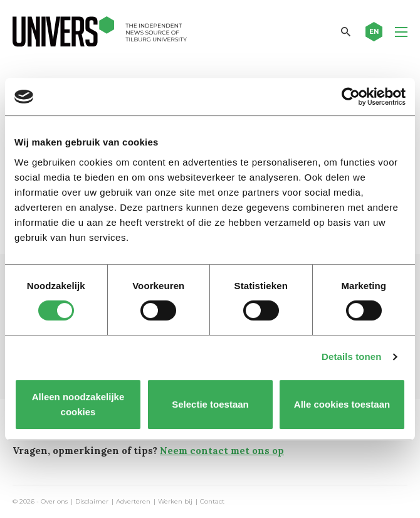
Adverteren (133, 502)
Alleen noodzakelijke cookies (78, 404)
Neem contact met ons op (222, 451)
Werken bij (175, 502)
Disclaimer (92, 502)
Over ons (54, 502)
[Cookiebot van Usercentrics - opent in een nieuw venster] (351, 97)
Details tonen (351, 357)
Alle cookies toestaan (342, 404)
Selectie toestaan (210, 404)
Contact (212, 502)
